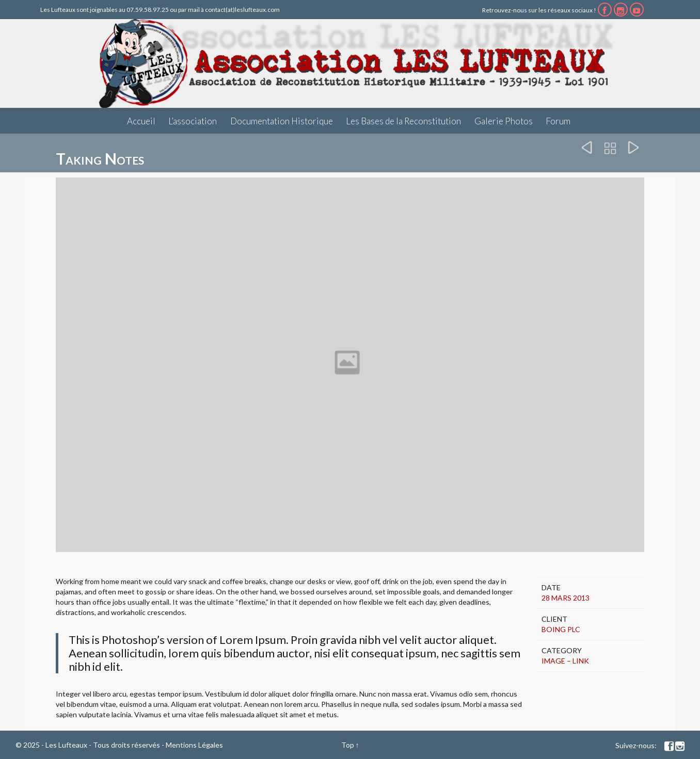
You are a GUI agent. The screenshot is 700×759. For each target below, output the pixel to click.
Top (348, 745)
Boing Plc (561, 629)
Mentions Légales (194, 745)
